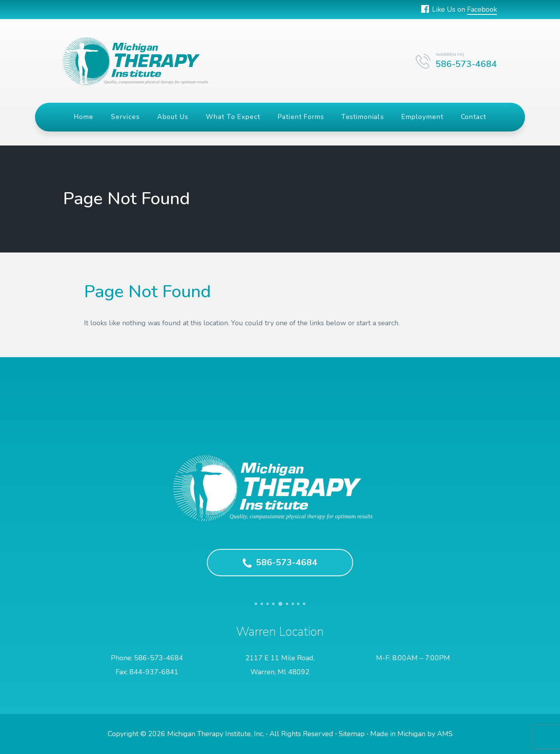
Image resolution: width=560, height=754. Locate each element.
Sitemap (352, 734)
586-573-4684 (280, 562)
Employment (422, 117)
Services (125, 117)
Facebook (482, 9)
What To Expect (233, 117)
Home (83, 117)
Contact (473, 117)
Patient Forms (301, 117)
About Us (173, 117)
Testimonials (363, 117)
